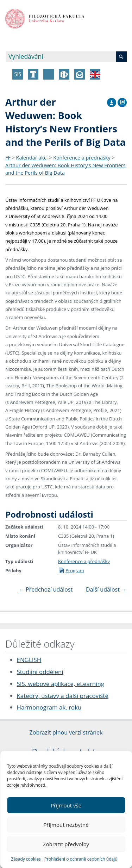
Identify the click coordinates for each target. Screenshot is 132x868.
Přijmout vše (66, 805)
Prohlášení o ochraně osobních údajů (81, 859)
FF (8, 158)
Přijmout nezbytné (66, 825)
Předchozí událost (46, 589)
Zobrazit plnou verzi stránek (66, 732)
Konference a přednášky (82, 158)
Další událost (106, 589)
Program (71, 570)
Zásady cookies (26, 859)
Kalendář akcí (32, 158)
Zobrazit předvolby (66, 844)
